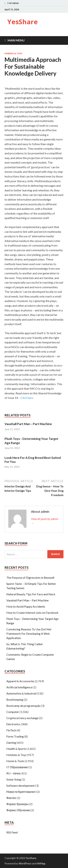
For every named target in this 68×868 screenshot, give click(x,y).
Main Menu (16, 40)
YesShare (22, 22)
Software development (20, 786)
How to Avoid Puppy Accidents (26, 606)
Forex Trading (15, 736)
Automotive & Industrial (21, 693)
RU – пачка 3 (15, 773)
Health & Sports (16, 749)
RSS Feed (12, 832)
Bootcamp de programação (23, 706)
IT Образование (17, 767)
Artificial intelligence (19, 687)
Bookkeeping (15, 699)
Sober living (14, 779)
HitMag (41, 863)
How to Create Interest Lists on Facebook (32, 613)
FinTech (11, 730)
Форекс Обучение (18, 810)
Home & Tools (15, 761)
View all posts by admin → (45, 521)
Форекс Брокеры (17, 804)
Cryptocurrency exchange (22, 718)
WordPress (25, 863)
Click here (27, 398)
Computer (13, 712)
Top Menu (13, 3)
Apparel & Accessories (20, 681)
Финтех (11, 798)
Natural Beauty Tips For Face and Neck (31, 594)
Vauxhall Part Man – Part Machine (28, 424)
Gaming (11, 742)
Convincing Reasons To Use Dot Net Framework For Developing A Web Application (29, 634)
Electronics (13, 724)
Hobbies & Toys (13, 53)
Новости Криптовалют (21, 792)
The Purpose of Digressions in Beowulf (30, 577)
